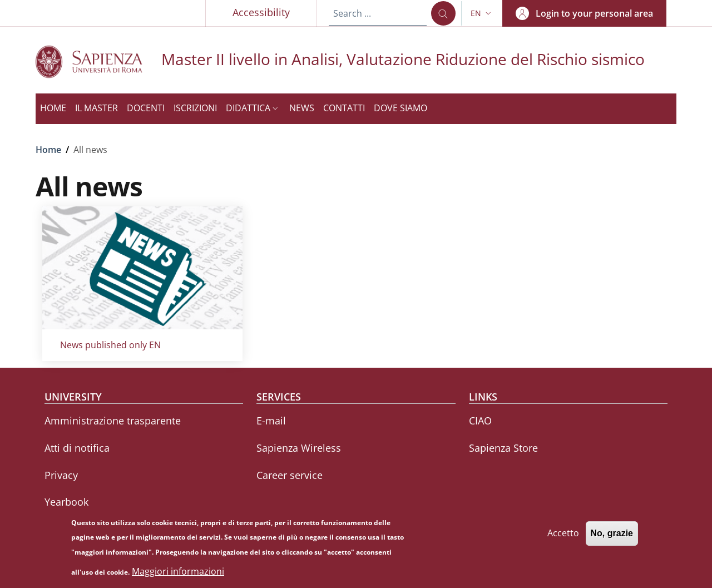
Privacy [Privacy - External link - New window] (61, 475)
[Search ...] (443, 13)
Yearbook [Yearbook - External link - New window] (66, 502)
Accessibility (261, 12)
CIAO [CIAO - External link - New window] (480, 421)
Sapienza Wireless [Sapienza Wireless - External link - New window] (299, 448)
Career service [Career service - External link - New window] (290, 475)
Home (48, 150)
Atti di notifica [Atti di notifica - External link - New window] (77, 448)
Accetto (563, 538)
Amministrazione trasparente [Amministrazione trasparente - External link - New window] (113, 421)
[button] (482, 13)
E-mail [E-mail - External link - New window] (271, 421)
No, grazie (612, 538)
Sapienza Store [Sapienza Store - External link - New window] (503, 448)
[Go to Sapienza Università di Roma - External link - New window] (98, 61)
